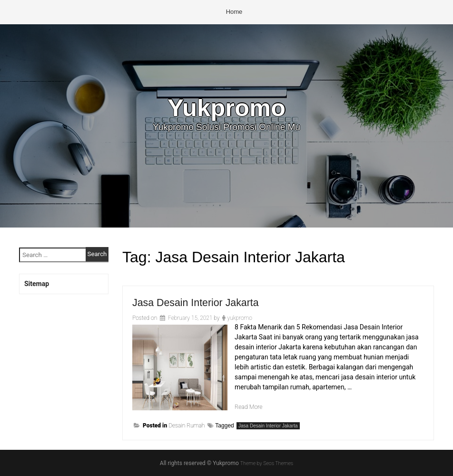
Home (234, 12)
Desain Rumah (187, 426)
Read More (250, 407)
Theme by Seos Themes (267, 463)
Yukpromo (226, 109)
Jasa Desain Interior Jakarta (203, 302)
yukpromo (239, 318)
